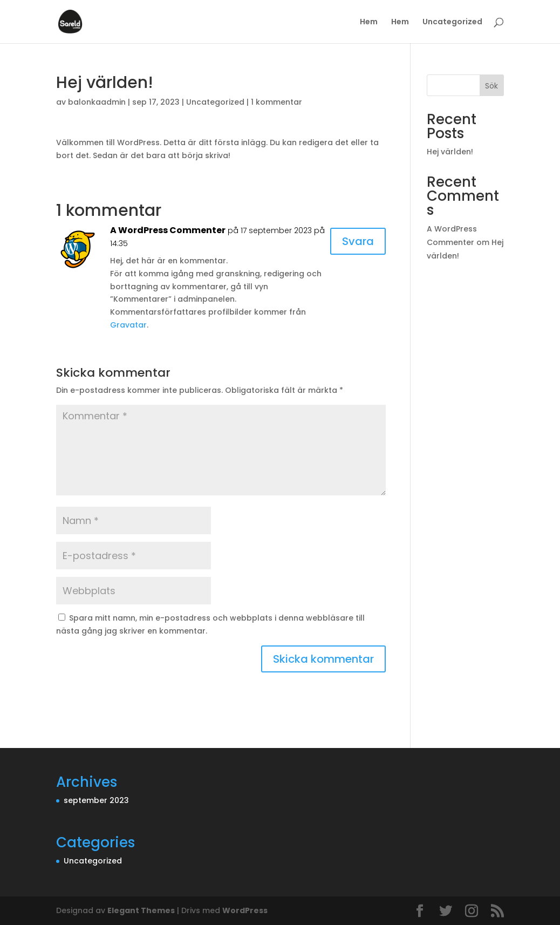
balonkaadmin (97, 102)
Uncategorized (452, 22)
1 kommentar (276, 102)
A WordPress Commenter (168, 230)
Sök (491, 86)
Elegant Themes (141, 910)
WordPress (245, 910)
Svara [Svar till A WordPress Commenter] (358, 241)
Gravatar (128, 325)
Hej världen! (450, 152)
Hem (369, 22)
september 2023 (96, 800)
